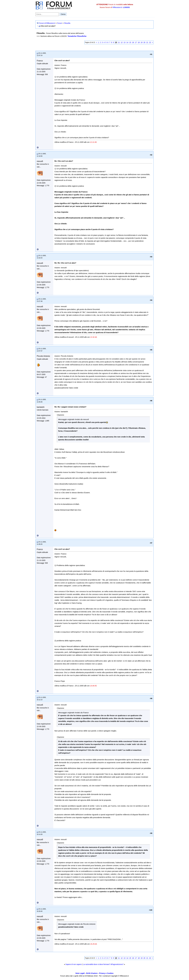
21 (147, 42)
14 (127, 42)
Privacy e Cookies (106, 973)
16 (133, 42)
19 (142, 42)
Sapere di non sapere (74, 964)
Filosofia (67, 23)
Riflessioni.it (117, 7)
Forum (60, 23)
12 (122, 42)
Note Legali (80, 973)
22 (150, 42)
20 (144, 42)
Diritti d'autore (92, 973)
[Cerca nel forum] (47, 14)
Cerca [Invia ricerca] (63, 14)
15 (130, 42)
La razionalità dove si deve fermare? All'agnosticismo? (103, 964)
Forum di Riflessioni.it (47, 23)
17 (136, 42)
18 (139, 42)
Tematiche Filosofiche (77, 36)
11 (119, 42)
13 (125, 42)
